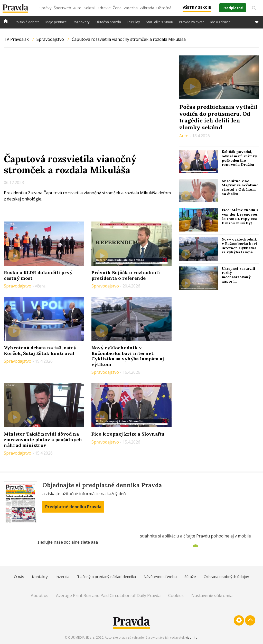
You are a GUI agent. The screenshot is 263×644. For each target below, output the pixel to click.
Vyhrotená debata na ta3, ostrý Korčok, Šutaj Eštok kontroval (40, 350)
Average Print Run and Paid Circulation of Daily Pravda (108, 595)
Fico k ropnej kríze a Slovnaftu (128, 434)
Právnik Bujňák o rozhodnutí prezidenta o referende (126, 275)
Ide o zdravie (220, 22)
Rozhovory (81, 22)
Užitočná (164, 8)
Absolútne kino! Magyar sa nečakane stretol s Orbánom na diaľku (240, 187)
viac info (191, 637)
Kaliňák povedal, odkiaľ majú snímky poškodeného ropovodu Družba (239, 158)
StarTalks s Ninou (159, 22)
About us (40, 595)
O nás (19, 576)
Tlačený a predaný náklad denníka (106, 576)
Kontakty (40, 576)
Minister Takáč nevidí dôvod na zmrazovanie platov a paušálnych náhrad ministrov (43, 439)
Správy (46, 8)
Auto (77, 8)
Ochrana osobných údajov (226, 576)
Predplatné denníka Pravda (73, 507)
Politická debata (27, 22)
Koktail (89, 8)
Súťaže (190, 576)
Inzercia (62, 576)
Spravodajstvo (50, 39)
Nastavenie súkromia (212, 595)
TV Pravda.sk (16, 39)
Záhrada (147, 8)
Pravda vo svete (192, 22)
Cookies (176, 595)
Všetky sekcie (197, 7)
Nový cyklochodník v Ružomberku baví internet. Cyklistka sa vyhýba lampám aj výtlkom (128, 356)
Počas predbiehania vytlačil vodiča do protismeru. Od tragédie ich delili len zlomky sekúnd (218, 117)
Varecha (131, 8)
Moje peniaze (56, 22)
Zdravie (104, 8)
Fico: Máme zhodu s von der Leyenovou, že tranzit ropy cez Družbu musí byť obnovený (240, 219)
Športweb (62, 8)
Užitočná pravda (108, 22)
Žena (117, 8)
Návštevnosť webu (160, 576)
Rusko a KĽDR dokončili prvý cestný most (38, 275)
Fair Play (133, 22)
